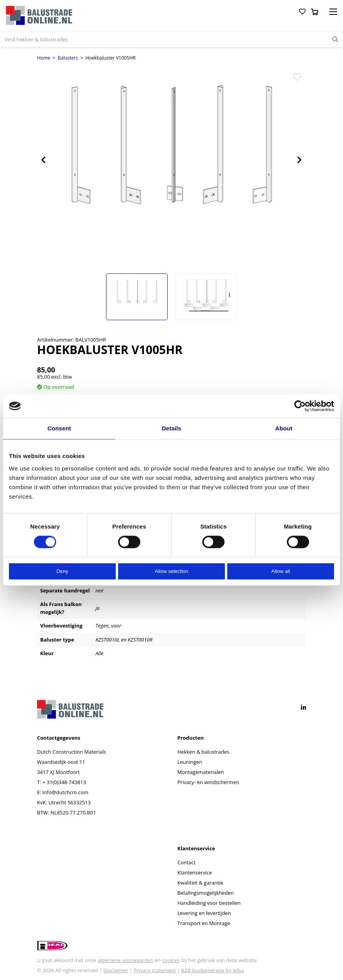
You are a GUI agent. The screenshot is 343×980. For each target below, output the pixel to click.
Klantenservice (194, 872)
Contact (187, 862)
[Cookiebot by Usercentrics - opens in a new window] (300, 406)
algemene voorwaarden (125, 960)
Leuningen (190, 762)
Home (44, 58)
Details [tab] (171, 428)
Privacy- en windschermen (208, 782)
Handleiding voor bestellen (209, 903)
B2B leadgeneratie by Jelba (213, 970)
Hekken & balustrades (203, 752)
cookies (171, 960)
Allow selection (171, 571)
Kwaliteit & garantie (200, 883)
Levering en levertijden (204, 913)
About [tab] (284, 428)
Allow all (281, 571)
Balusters (68, 58)
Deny (62, 571)
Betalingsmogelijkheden (206, 893)
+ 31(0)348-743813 (64, 782)
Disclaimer (116, 970)
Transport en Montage (204, 923)
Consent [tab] (59, 428)
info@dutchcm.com (65, 792)
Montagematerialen (201, 772)
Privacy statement (155, 970)
